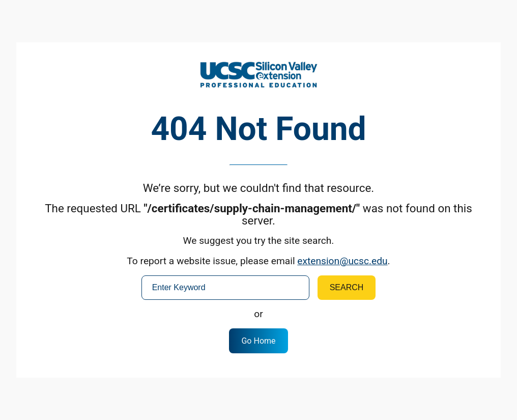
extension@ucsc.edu (342, 261)
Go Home (258, 341)
